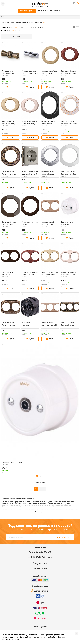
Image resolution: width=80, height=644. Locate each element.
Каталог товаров (27, 11)
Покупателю (40, 563)
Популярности (31, 27)
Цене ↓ (22, 27)
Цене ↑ (16, 27)
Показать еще (40, 483)
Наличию (41, 27)
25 (13, 30)
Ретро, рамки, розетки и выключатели (14, 17)
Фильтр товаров (17, 36)
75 (19, 30)
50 (16, 30)
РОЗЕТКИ (5, 75)
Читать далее (40, 512)
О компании (40, 568)
